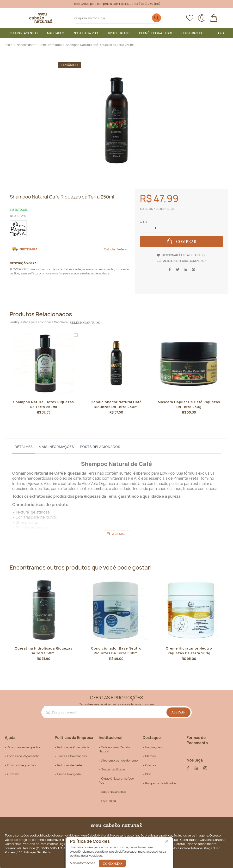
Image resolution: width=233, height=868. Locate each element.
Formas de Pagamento (23, 753)
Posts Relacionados (100, 443)
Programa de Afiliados (161, 780)
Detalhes (24, 443)
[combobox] (116, 18)
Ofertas (150, 762)
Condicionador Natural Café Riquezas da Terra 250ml (116, 402)
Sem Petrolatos (51, 45)
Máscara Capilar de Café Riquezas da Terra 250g (189, 402)
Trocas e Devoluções (72, 753)
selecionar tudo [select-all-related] (84, 319)
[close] (167, 842)
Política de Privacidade (73, 744)
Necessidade (26, 45)
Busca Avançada (69, 771)
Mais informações (56, 443)
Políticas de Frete (70, 762)
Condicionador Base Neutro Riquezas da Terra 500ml (116, 648)
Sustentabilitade (113, 766)
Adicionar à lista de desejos (184, 254)
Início (9, 45)
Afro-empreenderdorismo (119, 757)
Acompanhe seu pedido (24, 744)
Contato (13, 771)
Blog (148, 771)
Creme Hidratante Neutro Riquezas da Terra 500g (189, 648)
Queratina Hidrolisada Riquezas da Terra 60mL (43, 648)
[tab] (24, 445)
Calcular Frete (114, 249)
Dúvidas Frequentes (21, 762)
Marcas (150, 753)
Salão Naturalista (113, 789)
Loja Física (108, 798)
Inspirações (153, 744)
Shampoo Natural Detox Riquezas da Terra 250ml (43, 402)
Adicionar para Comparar (184, 258)
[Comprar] (181, 242)
